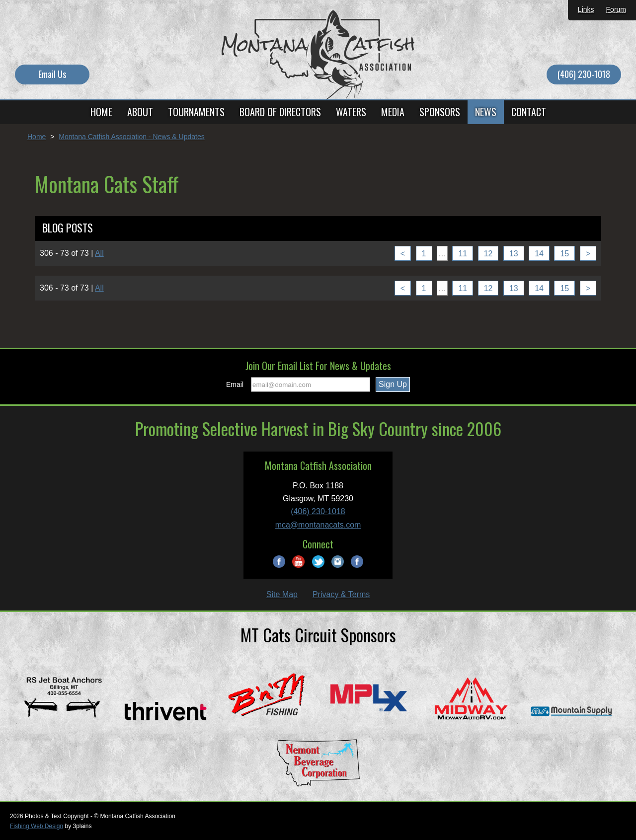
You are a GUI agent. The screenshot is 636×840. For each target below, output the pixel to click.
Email (235, 384)
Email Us (52, 74)
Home (37, 137)
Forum (616, 9)
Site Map (282, 594)
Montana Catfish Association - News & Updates (131, 137)
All (99, 253)
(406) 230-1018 (584, 74)
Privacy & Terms (341, 594)
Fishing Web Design (37, 826)
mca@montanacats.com (318, 525)
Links (586, 9)
